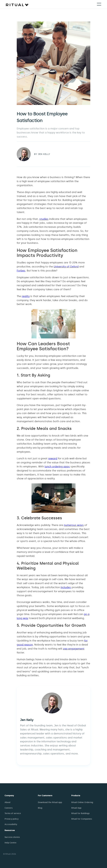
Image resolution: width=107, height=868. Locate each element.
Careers (9, 808)
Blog (40, 808)
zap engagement (74, 649)
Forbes (21, 271)
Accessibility (11, 824)
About (8, 802)
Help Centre (11, 843)
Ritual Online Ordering (82, 802)
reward (53, 458)
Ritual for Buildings (80, 813)
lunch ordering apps (57, 467)
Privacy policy (12, 819)
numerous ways (74, 525)
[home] (17, 5)
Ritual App (76, 808)
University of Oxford (66, 267)
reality (26, 296)
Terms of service (13, 813)
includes (66, 587)
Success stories (12, 837)
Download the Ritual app (50, 802)
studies (44, 219)
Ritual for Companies (82, 819)
